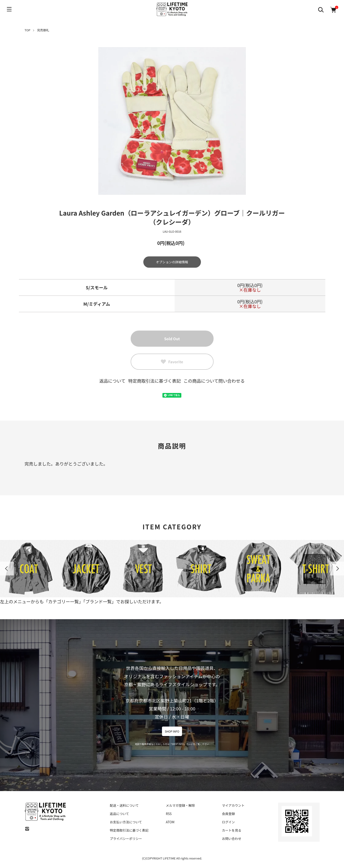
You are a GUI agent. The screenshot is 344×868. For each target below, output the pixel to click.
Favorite (172, 362)
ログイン (228, 822)
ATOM (170, 822)
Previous (7, 569)
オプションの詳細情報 (172, 262)
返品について (112, 381)
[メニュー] (9, 9)
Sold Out (172, 339)
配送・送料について (124, 805)
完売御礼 (43, 30)
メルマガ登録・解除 (180, 805)
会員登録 (228, 814)
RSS (169, 814)
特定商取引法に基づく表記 (154, 381)
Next (337, 569)
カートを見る (232, 830)
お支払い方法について (126, 822)
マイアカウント (233, 805)
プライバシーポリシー (126, 839)
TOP (28, 30)
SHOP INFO (172, 731)
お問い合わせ (232, 839)
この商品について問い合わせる (214, 381)
